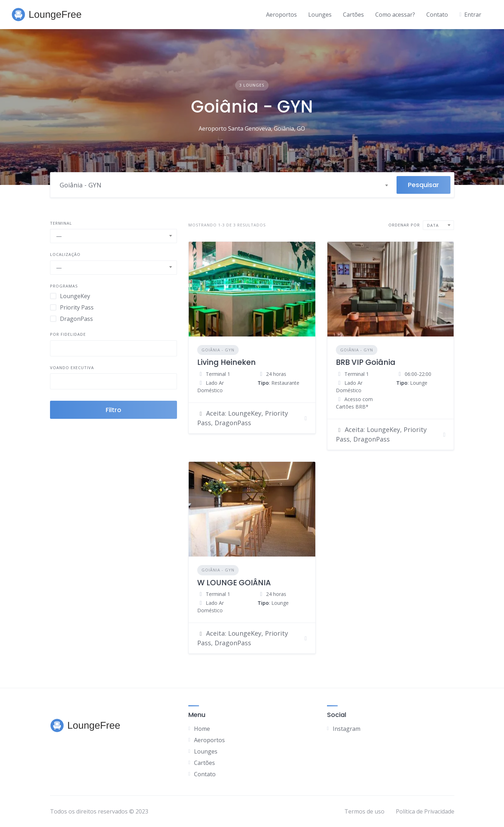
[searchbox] (58, 349)
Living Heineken (226, 362)
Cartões (353, 15)
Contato (437, 15)
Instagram (347, 729)
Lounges (320, 15)
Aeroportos (281, 15)
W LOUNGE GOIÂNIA (234, 583)
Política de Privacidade (425, 811)
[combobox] (223, 185)
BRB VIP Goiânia (366, 362)
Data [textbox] (433, 225)
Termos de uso (364, 811)
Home (202, 729)
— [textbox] (59, 236)
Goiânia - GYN (218, 350)
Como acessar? (395, 15)
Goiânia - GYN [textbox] (81, 185)
